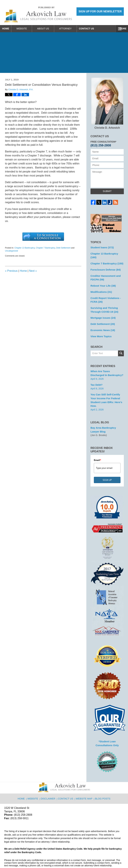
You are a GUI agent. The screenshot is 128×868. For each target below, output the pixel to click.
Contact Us (95, 29)
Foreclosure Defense (104, 265)
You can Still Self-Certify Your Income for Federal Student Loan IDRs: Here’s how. (107, 389)
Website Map (84, 782)
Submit (107, 191)
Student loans (101, 247)
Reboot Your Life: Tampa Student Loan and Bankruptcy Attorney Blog (38, 14)
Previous (11, 271)
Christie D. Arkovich (107, 103)
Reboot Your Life (102, 280)
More (121, 29)
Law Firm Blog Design (108, 857)
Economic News (102, 322)
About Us (49, 29)
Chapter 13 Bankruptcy (25, 248)
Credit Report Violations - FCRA (105, 293)
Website (27, 29)
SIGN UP (107, 465)
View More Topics (100, 328)
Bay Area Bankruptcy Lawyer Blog (107, 415)
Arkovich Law (38, 857)
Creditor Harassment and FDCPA (104, 272)
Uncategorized (11, 251)
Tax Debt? (96, 376)
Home (8, 29)
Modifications (100, 286)
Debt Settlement (63, 248)
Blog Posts (102, 782)
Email (97, 445)
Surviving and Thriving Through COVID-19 (103, 303)
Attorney (71, 29)
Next (33, 271)
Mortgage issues (102, 310)
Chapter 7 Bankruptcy (45, 248)
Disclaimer (49, 782)
